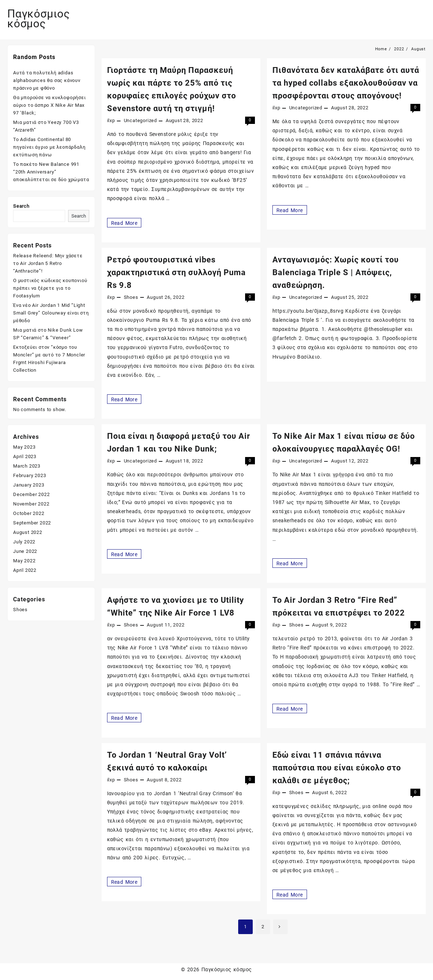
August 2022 (28, 532)
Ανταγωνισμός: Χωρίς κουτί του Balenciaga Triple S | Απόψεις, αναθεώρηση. (336, 272)
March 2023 (27, 466)
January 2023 (29, 485)
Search (21, 206)
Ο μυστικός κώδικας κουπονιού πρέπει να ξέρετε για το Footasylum (50, 288)
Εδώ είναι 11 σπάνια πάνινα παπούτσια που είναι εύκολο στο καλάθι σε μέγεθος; (337, 768)
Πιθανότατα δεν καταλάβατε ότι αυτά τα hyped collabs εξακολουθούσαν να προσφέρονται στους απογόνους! (346, 83)
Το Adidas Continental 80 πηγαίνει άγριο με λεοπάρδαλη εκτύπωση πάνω (49, 147)
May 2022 (24, 561)
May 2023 (24, 447)
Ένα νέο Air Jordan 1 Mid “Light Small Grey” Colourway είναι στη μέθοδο (51, 313)
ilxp (111, 120)
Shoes (131, 297)
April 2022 (25, 570)
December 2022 (31, 494)
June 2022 (25, 551)
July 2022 (24, 542)
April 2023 (25, 456)
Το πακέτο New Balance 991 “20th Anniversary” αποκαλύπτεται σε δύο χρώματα (51, 172)
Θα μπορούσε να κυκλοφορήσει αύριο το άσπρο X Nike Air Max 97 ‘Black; (50, 105)
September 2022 (32, 523)
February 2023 (29, 475)
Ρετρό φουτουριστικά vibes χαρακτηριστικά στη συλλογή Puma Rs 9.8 (176, 272)
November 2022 (31, 504)
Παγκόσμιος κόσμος (39, 19)
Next (280, 927)
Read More (125, 223)
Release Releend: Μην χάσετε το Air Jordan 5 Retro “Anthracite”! (48, 263)
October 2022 (29, 513)
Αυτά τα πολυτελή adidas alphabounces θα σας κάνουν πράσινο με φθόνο (47, 80)
